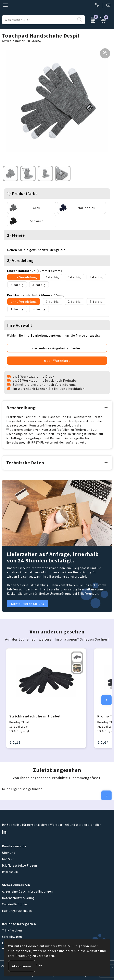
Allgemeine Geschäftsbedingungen (27, 891)
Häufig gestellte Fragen (20, 865)
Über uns (9, 853)
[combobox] (39, 20)
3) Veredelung (20, 260)
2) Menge (16, 235)
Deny (39, 965)
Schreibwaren (12, 937)
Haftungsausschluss (17, 911)
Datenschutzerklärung (18, 898)
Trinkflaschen (12, 930)
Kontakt (8, 859)
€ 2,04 (103, 743)
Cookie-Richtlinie (15, 904)
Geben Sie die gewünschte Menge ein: (37, 250)
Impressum (10, 872)
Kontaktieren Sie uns (28, 604)
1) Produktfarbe (22, 193)
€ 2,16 (15, 743)
